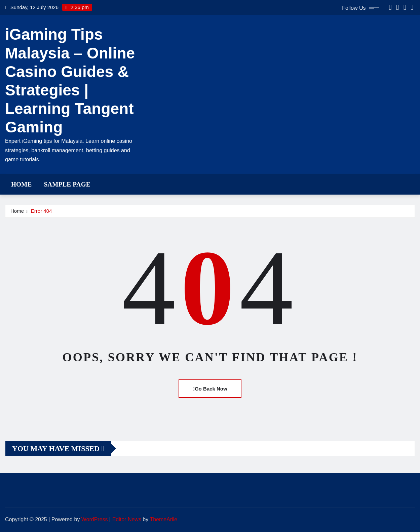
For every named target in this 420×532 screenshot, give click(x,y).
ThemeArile (163, 519)
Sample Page (67, 184)
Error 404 (42, 211)
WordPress (95, 519)
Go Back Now (210, 389)
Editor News (127, 519)
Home (21, 184)
